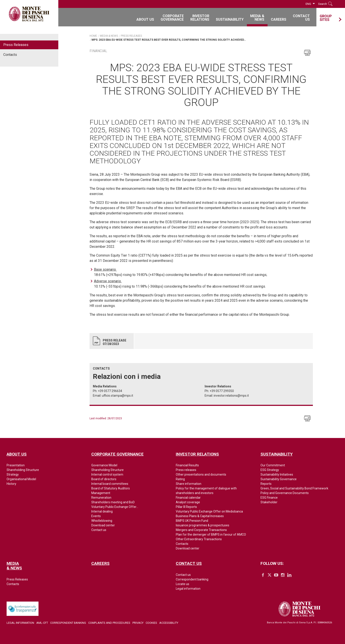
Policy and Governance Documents (285, 493)
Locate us (183, 584)
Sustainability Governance (279, 479)
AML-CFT (42, 623)
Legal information (188, 589)
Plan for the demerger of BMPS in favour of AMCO (211, 535)
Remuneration (101, 498)
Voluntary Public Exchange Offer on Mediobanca (209, 511)
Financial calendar (188, 498)
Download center (103, 525)
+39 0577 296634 (110, 391)
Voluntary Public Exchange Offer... (115, 507)
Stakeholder (269, 502)
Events (96, 516)
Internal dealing (102, 511)
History (11, 484)
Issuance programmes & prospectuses (203, 525)
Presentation (16, 465)
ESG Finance (269, 498)
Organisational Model (21, 479)
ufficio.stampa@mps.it (117, 396)
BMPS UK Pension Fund (192, 521)
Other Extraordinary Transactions (199, 539)
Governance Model (104, 465)
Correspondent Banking (68, 623)
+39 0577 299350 (222, 391)
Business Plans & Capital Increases (200, 516)
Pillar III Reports (186, 507)
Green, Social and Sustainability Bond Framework (294, 488)
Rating (180, 479)
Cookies (151, 623)
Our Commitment (273, 465)
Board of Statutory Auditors (111, 488)
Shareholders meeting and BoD (113, 502)
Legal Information (20, 623)
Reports (266, 484)
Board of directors (104, 479)
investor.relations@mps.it (231, 396)
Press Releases (16, 45)
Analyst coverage (188, 502)
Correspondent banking (192, 579)
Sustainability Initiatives (277, 474)
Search (323, 4)
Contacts (10, 55)
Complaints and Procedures (109, 623)
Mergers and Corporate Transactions (201, 530)
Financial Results (187, 465)
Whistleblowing (102, 521)
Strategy (13, 474)
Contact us (99, 530)
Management (101, 493)
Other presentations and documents (201, 474)
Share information (189, 484)
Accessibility (169, 623)
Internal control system (107, 474)
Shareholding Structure (23, 470)
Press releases (186, 470)
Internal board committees (110, 484)
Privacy (138, 623)
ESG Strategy (270, 470)
